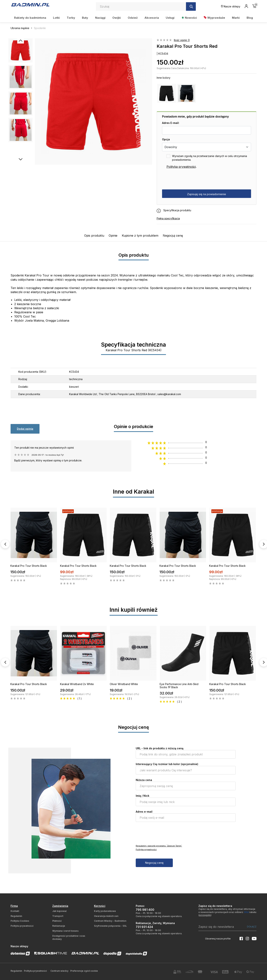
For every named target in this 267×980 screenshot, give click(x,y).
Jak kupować (60, 911)
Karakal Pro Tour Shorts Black (29, 566)
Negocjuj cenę (173, 236)
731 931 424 (144, 927)
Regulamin (16, 916)
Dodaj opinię (25, 429)
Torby (71, 18)
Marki (236, 18)
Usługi (170, 18)
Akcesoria (152, 18)
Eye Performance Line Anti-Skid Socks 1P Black (179, 686)
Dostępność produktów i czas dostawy (69, 937)
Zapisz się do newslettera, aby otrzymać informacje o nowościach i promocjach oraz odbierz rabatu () (227, 912)
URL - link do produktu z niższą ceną (160, 748)
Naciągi (100, 18)
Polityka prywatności (181, 167)
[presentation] (190, 179)
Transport (58, 916)
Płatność (57, 921)
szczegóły (205, 915)
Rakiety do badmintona (30, 18)
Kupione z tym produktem (140, 236)
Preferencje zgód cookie (84, 971)
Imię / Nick (142, 796)
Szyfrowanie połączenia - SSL (110, 926)
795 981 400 (145, 910)
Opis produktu (94, 236)
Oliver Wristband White (124, 684)
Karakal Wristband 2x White (77, 684)
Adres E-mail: (171, 123)
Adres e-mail (144, 812)
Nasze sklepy (231, 6)
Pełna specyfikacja (168, 218)
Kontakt (15, 911)
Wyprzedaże (214, 18)
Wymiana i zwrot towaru (65, 931)
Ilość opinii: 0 (182, 40)
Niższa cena (144, 780)
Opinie (113, 236)
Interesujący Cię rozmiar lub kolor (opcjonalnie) (167, 764)
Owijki (117, 18)
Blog (250, 18)
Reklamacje (59, 926)
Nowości (189, 18)
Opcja (166, 139)
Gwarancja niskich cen (106, 916)
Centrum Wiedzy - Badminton (110, 921)
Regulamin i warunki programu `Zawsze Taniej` (159, 846)
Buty (85, 18)
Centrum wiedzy (59, 971)
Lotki (56, 18)
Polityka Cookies (20, 921)
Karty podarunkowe (105, 911)
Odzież (133, 18)
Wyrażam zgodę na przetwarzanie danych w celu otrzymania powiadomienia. (210, 158)
